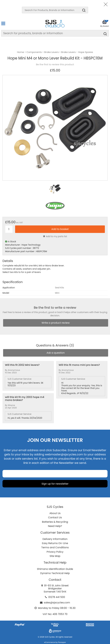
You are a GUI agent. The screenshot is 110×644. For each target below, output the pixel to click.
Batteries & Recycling (55, 522)
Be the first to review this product (55, 64)
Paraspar (62, 642)
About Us (55, 513)
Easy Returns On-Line (55, 543)
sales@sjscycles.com (57, 603)
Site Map (55, 556)
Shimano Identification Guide (55, 569)
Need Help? (55, 526)
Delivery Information (55, 539)
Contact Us (55, 517)
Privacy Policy (55, 552)
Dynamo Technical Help (55, 573)
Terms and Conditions (55, 547)
